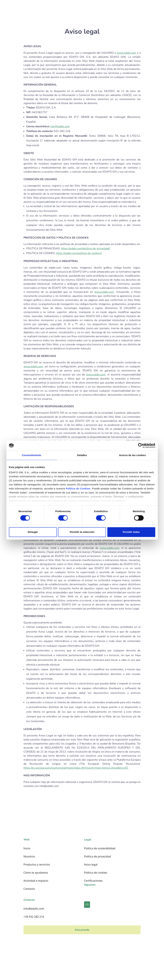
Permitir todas (131, 532)
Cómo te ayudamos (36, 873)
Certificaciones (93, 881)
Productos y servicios (37, 865)
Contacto (29, 889)
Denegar (33, 532)
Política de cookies (96, 873)
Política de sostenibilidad (100, 848)
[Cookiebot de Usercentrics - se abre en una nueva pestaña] (141, 445)
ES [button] (87, 905)
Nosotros (29, 856)
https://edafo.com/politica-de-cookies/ (79, 253)
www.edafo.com (126, 53)
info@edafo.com (60, 126)
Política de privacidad (98, 856)
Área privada (82, 930)
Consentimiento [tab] (32, 455)
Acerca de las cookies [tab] (132, 455)
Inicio (27, 848)
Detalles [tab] (82, 455)
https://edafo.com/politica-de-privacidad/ (85, 248)
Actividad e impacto (36, 881)
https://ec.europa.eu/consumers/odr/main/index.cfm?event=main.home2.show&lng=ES (76, 768)
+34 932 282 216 (34, 917)
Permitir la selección (82, 532)
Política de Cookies (78, 488)
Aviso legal (91, 865)
